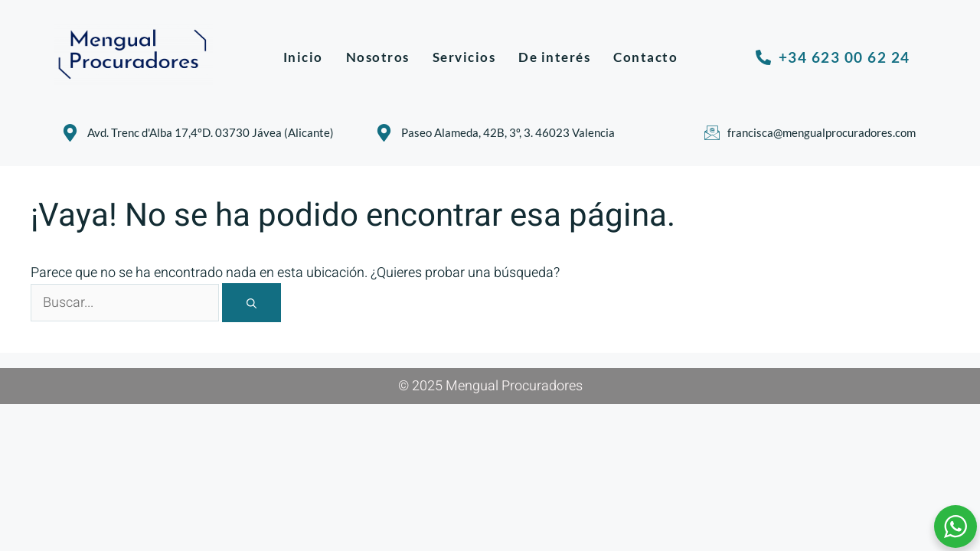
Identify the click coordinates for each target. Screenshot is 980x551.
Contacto (645, 57)
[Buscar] (252, 303)
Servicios (464, 57)
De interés (554, 57)
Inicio (303, 57)
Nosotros (378, 57)
